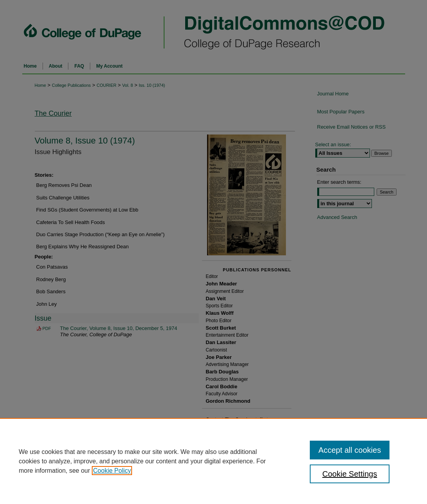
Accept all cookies (350, 450)
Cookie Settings (350, 474)
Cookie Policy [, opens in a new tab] (112, 471)
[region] (213, 461)
